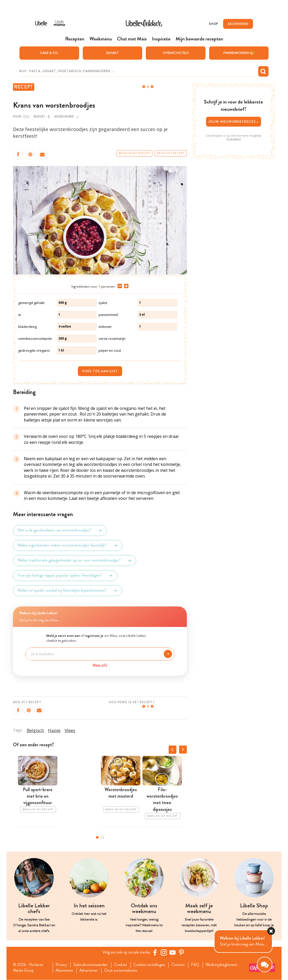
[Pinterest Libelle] (182, 952)
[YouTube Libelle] (173, 952)
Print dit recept (171, 153)
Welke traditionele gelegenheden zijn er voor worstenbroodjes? (75, 560)
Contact (182, 965)
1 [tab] (97, 837)
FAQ (199, 965)
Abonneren (65, 970)
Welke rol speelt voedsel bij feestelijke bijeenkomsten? (68, 590)
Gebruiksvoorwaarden (92, 965)
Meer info (100, 665)
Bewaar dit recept (134, 153)
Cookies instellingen (152, 965)
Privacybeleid (234, 139)
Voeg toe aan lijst (100, 371)
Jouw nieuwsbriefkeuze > (234, 121)
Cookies (123, 965)
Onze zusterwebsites (124, 970)
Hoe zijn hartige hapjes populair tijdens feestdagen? (65, 575)
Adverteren (91, 970)
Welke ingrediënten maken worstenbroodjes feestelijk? (68, 545)
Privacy (62, 965)
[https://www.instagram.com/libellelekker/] (164, 952)
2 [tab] (102, 837)
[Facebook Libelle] (156, 952)
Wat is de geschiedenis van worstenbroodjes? (60, 530)
